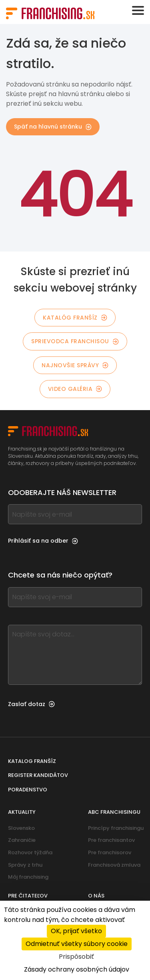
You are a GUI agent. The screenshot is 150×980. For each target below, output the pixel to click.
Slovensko (21, 828)
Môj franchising (28, 877)
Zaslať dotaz (31, 704)
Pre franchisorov (110, 852)
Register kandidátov (38, 775)
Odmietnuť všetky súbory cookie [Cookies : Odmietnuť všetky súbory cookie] (77, 944)
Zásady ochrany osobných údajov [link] (77, 969)
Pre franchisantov (111, 840)
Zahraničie (22, 840)
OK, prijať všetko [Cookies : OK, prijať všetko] (76, 931)
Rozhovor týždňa (30, 852)
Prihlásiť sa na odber (43, 541)
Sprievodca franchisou (75, 341)
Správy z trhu (25, 865)
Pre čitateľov (28, 896)
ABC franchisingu (114, 812)
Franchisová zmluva (114, 865)
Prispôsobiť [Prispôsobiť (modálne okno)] (76, 957)
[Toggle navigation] (138, 10)
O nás (96, 896)
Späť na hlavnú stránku (53, 127)
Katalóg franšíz (75, 318)
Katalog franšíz (32, 761)
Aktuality (22, 812)
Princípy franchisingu (116, 828)
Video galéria (75, 389)
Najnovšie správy (75, 365)
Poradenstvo (28, 790)
